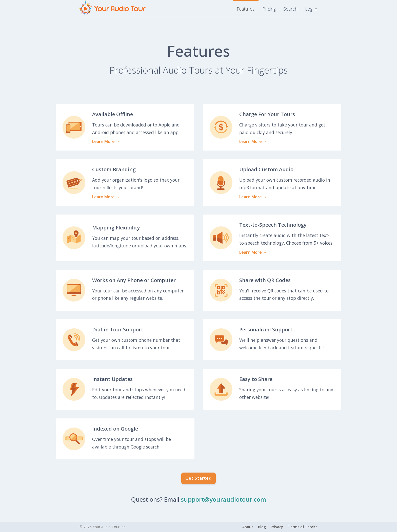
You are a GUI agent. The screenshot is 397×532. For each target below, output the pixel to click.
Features (246, 9)
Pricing (269, 9)
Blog (262, 527)
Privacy (277, 527)
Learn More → (106, 141)
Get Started (198, 478)
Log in (311, 9)
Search (290, 9)
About (248, 527)
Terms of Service (303, 527)
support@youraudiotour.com (223, 499)
